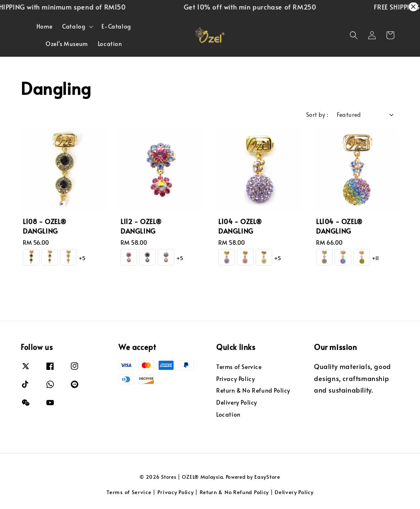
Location (110, 44)
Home (44, 26)
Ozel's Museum (67, 44)
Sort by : (317, 115)
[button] (354, 35)
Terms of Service (239, 367)
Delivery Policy (237, 402)
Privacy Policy (235, 379)
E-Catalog (116, 26)
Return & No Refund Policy (253, 390)
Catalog (74, 27)
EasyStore (267, 477)
